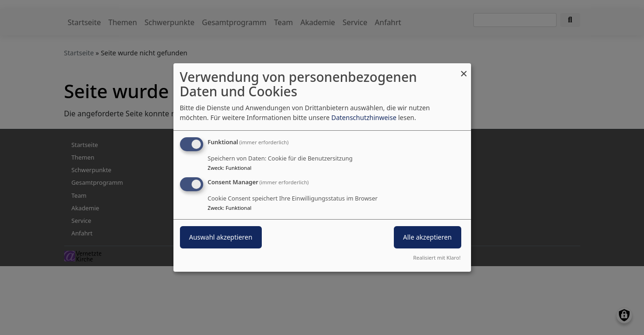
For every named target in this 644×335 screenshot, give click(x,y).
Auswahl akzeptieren (221, 237)
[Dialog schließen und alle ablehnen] (464, 69)
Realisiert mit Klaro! (437, 258)
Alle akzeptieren (428, 237)
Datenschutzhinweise (364, 117)
